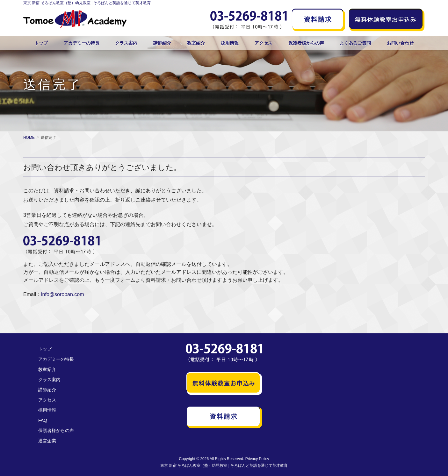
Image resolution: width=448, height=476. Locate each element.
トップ (45, 349)
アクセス (47, 400)
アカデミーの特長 (56, 359)
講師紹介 (47, 390)
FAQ (43, 420)
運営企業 (47, 441)
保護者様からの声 (56, 430)
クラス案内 (49, 380)
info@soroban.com (63, 294)
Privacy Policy (257, 459)
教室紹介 (47, 369)
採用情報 (47, 410)
